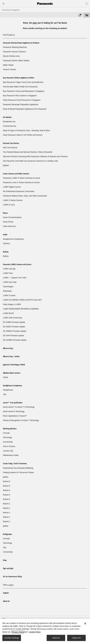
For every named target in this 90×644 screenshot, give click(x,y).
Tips (5, 394)
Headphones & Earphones (13, 239)
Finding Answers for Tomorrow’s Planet (18, 472)
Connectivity (8, 442)
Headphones (8, 390)
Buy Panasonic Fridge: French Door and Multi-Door (23, 82)
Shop (5, 560)
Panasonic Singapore (11, 10)
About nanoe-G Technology (14, 411)
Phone (5, 213)
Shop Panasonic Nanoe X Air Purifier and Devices (23, 135)
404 (4, 619)
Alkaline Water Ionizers (12, 373)
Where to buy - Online (11, 356)
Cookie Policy (35, 632)
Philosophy (7, 291)
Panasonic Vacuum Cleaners (14, 52)
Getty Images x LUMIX (12, 304)
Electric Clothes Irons (11, 56)
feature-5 (7, 486)
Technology (7, 437)
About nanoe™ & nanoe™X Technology (19, 407)
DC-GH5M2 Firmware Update (15, 340)
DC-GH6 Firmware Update (13, 336)
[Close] (85, 624)
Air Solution (7, 117)
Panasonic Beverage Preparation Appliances (21, 105)
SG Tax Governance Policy (12, 576)
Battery (6, 252)
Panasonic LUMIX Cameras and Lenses (17, 264)
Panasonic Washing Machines (15, 47)
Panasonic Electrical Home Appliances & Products (21, 43)
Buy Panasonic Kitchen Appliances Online (19, 78)
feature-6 (7, 481)
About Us (6, 601)
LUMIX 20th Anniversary (13, 318)
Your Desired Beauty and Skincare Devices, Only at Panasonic (28, 152)
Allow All (56, 638)
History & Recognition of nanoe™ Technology (21, 420)
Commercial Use (10, 126)
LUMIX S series (9, 295)
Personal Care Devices (11, 143)
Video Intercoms (9, 226)
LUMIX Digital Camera (12, 187)
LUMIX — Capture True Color (15, 278)
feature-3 (7, 490)
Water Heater (8, 65)
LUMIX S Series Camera (13, 200)
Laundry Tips (8, 451)
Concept (6, 433)
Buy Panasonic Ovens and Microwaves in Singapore (24, 91)
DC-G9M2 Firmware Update (14, 322)
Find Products (9, 35)
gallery (6, 477)
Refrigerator (7, 534)
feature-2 (7, 499)
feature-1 (7, 504)
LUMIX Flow (8, 273)
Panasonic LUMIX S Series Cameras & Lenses (22, 178)
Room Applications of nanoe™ (15, 416)
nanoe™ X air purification (13, 403)
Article (5, 377)
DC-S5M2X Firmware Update (15, 331)
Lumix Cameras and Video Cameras (16, 174)
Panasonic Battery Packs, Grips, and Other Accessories (25, 196)
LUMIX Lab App (9, 269)
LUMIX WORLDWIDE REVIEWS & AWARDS (21, 309)
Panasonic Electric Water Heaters (16, 61)
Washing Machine (10, 429)
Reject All (76, 638)
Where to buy (8, 348)
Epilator (6, 165)
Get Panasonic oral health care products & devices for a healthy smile (30, 161)
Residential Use (9, 122)
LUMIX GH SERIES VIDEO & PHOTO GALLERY (22, 300)
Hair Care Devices (10, 148)
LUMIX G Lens (9, 205)
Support (6, 593)
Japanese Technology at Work (14, 365)
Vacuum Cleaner (10, 69)
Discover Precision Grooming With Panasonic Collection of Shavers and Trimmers (35, 157)
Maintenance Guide (11, 455)
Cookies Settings (12, 638)
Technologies (8, 287)
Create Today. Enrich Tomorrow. (15, 463)
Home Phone (8, 222)
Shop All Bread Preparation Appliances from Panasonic (25, 109)
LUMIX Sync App (10, 282)
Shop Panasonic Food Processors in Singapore (22, 100)
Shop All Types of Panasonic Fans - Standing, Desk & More (26, 131)
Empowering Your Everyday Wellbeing (18, 468)
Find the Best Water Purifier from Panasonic (20, 87)
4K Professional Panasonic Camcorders (19, 191)
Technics (6, 244)
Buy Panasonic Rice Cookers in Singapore (20, 96)
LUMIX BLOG (8, 313)
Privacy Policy (18, 632)
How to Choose (9, 446)
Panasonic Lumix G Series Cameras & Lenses (21, 182)
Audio (5, 234)
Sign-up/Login (8, 568)
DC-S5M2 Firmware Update (14, 327)
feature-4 (7, 495)
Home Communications (12, 217)
